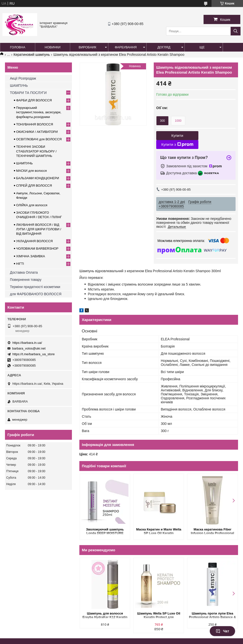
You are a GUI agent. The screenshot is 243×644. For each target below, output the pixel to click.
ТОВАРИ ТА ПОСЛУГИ (28, 93)
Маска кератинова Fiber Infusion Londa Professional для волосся (212, 532)
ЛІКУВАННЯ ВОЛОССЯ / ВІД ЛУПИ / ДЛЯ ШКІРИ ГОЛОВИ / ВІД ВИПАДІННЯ (39, 229)
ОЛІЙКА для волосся (32, 205)
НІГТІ (20, 264)
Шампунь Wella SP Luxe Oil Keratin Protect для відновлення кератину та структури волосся (159, 616)
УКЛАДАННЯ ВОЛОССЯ (34, 241)
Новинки (53, 47)
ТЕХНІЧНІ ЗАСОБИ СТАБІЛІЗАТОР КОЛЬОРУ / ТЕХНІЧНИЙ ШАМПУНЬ (36, 151)
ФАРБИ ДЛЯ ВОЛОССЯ (34, 100)
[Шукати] (236, 31)
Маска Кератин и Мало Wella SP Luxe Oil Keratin (159, 531)
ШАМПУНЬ (19, 86)
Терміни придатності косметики (35, 287)
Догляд (164, 47)
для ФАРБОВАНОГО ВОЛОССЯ (36, 294)
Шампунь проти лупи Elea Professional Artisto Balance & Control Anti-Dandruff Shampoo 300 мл (213, 616)
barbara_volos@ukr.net (29, 348)
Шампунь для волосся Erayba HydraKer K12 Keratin (105, 615)
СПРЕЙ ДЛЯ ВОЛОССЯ (34, 186)
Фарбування (126, 47)
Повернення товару (26, 280)
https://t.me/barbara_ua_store (34, 354)
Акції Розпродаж (23, 78)
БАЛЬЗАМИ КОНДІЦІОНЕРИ (38, 178)
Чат (222, 631)
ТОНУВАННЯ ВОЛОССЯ (35, 124)
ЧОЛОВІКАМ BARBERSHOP (37, 249)
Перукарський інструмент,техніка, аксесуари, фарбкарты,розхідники (39, 112)
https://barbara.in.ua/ (27, 343)
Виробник (87, 47)
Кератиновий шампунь (32, 55)
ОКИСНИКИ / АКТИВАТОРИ (37, 132)
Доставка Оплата (24, 272)
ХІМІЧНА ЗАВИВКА (31, 256)
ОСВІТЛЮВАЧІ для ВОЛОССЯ (39, 139)
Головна (18, 47)
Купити (177, 135)
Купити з (177, 145)
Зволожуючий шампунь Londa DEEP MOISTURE (105, 531)
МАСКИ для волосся (31, 171)
